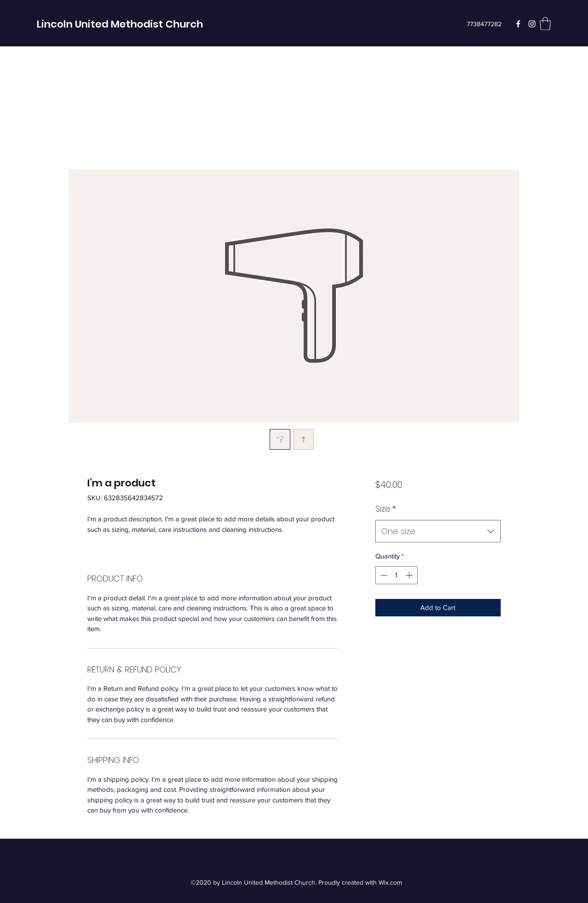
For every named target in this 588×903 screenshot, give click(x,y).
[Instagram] (532, 24)
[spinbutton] (396, 575)
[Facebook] (518, 24)
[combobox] (438, 531)
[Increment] (410, 575)
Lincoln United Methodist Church (120, 24)
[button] (545, 24)
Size (386, 509)
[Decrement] (383, 575)
